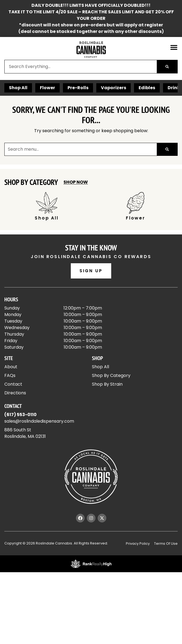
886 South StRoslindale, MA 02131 (25, 433)
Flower (47, 88)
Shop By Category (111, 375)
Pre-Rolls (78, 88)
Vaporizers (114, 88)
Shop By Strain (107, 384)
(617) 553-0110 (20, 415)
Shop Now (76, 182)
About (11, 367)
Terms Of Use (166, 544)
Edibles (147, 88)
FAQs (10, 375)
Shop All (18, 88)
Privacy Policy (138, 544)
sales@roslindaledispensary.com (39, 421)
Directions (15, 393)
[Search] (167, 67)
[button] (174, 47)
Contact (13, 384)
